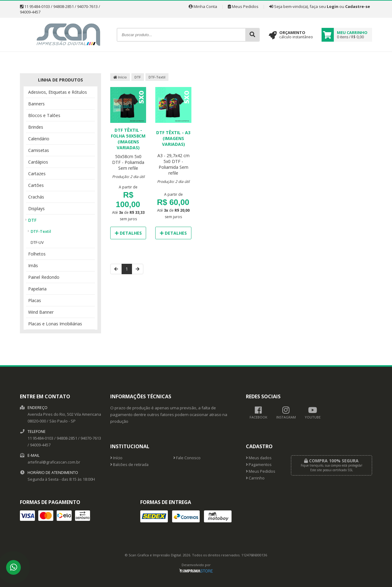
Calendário (39, 139)
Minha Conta (203, 6)
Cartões (36, 185)
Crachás (36, 197)
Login (333, 6)
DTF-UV (37, 242)
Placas (35, 300)
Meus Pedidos (243, 6)
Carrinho (255, 478)
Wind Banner (41, 312)
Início (120, 77)
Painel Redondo (44, 277)
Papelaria (37, 289)
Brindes (36, 127)
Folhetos (37, 254)
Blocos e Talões (44, 115)
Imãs (33, 265)
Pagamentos (259, 465)
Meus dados (259, 458)
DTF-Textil (41, 231)
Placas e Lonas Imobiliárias (55, 324)
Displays (36, 208)
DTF (32, 220)
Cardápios (38, 162)
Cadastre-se (358, 6)
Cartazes (37, 174)
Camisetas (39, 150)
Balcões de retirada (129, 465)
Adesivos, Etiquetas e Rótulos (58, 92)
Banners (36, 104)
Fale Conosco (187, 458)
